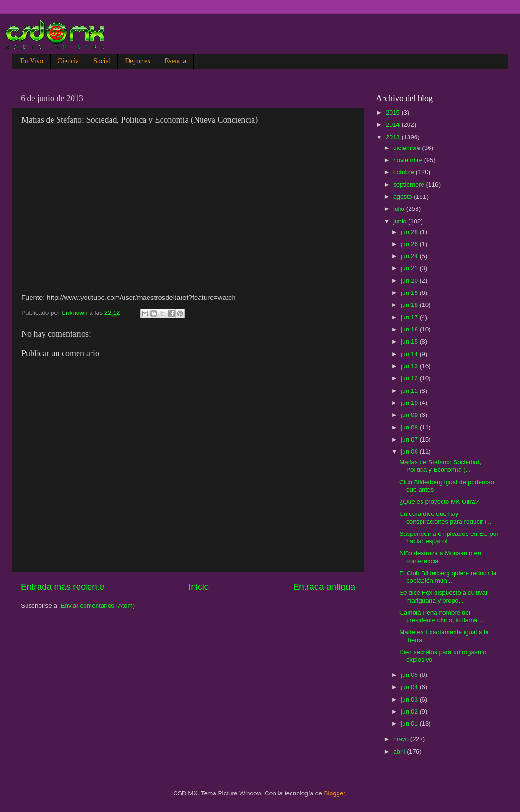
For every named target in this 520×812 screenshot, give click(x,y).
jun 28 (410, 232)
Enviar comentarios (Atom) (98, 606)
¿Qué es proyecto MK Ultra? (439, 502)
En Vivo (32, 61)
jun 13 (410, 366)
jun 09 (410, 415)
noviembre (409, 160)
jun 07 (410, 439)
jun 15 (410, 341)
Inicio (199, 587)
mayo (402, 739)
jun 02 (410, 711)
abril (400, 751)
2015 (394, 113)
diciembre (408, 148)
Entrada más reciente (63, 587)
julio (400, 209)
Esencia (175, 61)
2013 (394, 137)
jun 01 (410, 724)
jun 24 (410, 256)
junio (401, 221)
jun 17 (410, 317)
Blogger (335, 793)
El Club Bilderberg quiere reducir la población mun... (448, 577)
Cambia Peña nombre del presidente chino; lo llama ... (442, 616)
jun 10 (410, 403)
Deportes (137, 61)
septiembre (410, 185)
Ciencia (68, 61)
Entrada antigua (324, 587)
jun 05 (410, 675)
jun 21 (410, 268)
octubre (405, 172)
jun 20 (410, 281)
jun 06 (410, 451)
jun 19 (410, 293)
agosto (403, 197)
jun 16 (410, 329)
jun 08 (410, 427)
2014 (394, 125)
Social (102, 61)
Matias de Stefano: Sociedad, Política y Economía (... (440, 466)
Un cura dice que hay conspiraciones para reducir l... (445, 517)
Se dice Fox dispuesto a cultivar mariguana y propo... (444, 596)
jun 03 (410, 699)
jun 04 (410, 687)
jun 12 (410, 378)
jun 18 (410, 305)
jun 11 (410, 391)
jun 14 (410, 354)
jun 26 (410, 244)
